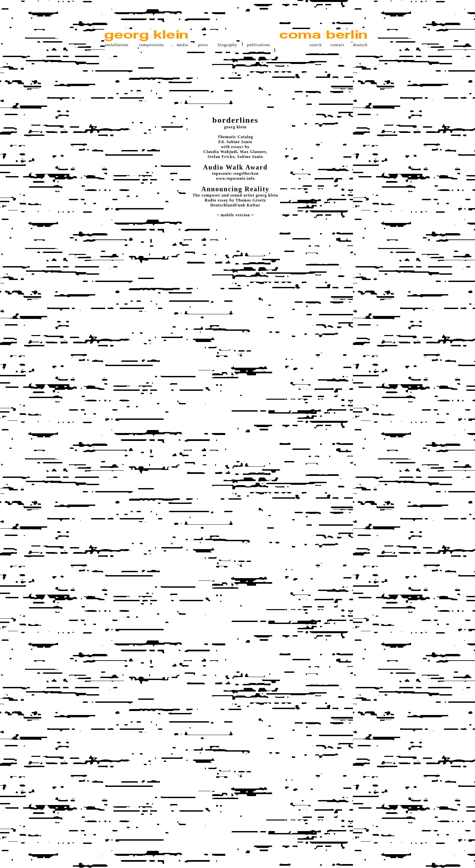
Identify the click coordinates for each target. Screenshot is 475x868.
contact (337, 45)
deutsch (360, 45)
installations (117, 45)
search (316, 45)
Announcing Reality (235, 189)
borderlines (235, 120)
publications (259, 45)
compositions (151, 45)
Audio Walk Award (236, 167)
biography (228, 45)
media (182, 45)
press (203, 45)
